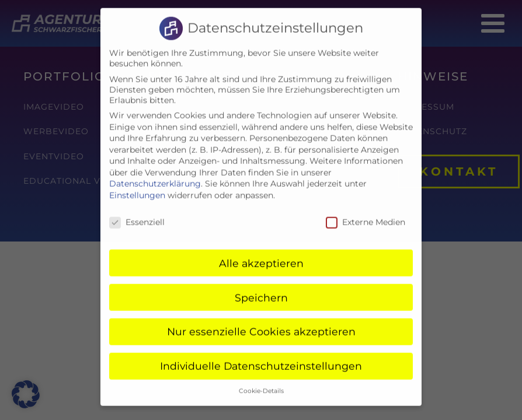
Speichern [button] (261, 289)
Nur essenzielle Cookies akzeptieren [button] (261, 323)
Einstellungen (137, 187)
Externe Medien (366, 213)
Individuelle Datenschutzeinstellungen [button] (261, 358)
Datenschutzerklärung (155, 176)
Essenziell (137, 213)
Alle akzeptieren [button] (261, 255)
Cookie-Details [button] (261, 383)
